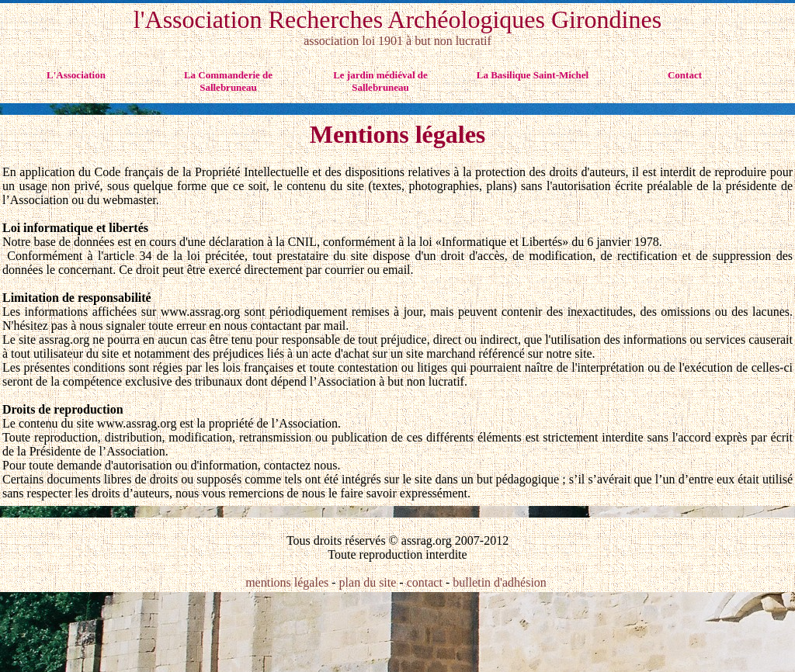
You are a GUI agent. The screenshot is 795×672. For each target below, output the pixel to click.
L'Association (76, 75)
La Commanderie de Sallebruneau (228, 81)
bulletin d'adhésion (500, 582)
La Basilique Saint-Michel (533, 75)
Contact (685, 75)
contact (425, 582)
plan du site (368, 582)
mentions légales (288, 582)
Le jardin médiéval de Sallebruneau (380, 81)
